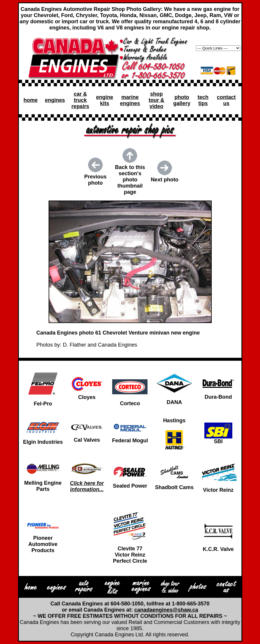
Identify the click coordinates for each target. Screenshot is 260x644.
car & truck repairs (80, 100)
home (31, 100)
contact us (226, 100)
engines (55, 100)
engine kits (105, 100)
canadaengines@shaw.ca (166, 610)
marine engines (130, 100)
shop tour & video (157, 100)
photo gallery (182, 100)
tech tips (203, 100)
